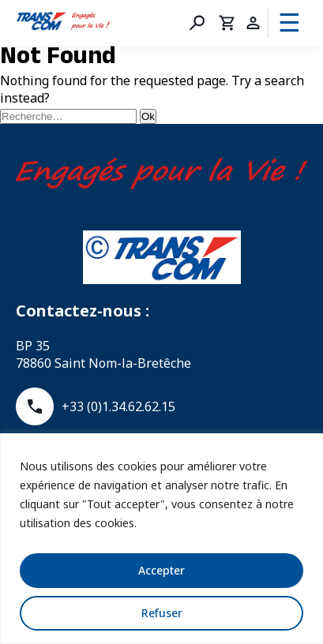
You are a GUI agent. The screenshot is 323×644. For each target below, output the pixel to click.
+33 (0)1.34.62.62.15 (96, 406)
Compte (253, 23)
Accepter (161, 570)
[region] (161, 539)
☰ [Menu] (289, 23)
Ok (148, 116)
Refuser (162, 613)
